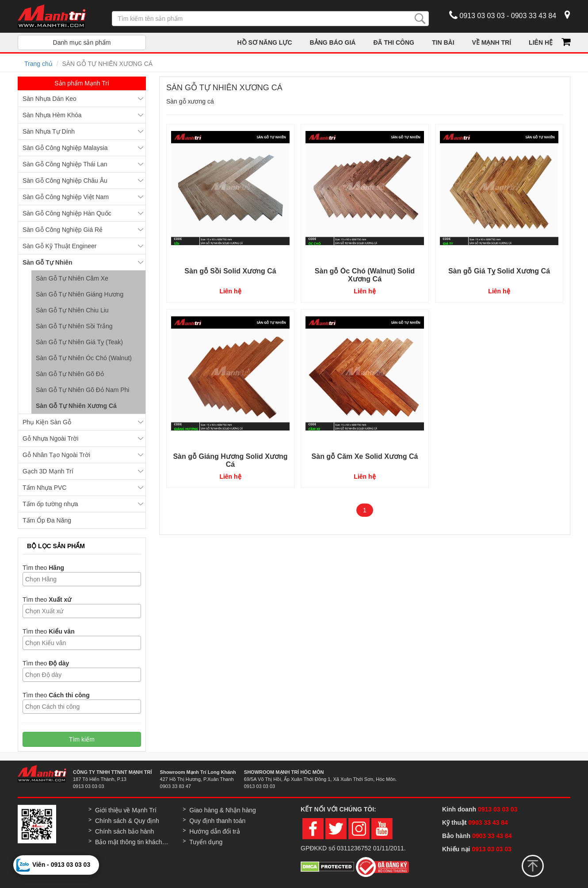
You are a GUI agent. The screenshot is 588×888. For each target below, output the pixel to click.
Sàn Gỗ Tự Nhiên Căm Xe (72, 278)
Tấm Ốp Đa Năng (47, 520)
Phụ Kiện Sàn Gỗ (47, 422)
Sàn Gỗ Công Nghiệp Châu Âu (65, 181)
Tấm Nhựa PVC (44, 488)
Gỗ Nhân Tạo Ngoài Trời (56, 455)
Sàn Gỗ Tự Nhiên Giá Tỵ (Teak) (79, 342)
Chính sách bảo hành (124, 831)
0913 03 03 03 (498, 809)
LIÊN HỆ (541, 42)
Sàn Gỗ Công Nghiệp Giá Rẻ (63, 230)
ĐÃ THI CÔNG (394, 42)
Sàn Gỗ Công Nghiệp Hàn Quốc (67, 213)
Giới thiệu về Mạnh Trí (126, 810)
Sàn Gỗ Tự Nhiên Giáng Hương (80, 294)
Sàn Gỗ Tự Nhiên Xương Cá (76, 406)
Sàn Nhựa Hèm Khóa (52, 115)
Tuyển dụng (206, 842)
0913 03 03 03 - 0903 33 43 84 (503, 15)
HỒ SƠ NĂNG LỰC (265, 42)
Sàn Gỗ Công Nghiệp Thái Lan (65, 164)
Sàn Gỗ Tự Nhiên (48, 262)
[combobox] (82, 579)
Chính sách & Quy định (127, 821)
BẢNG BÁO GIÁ (333, 42)
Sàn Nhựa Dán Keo (50, 99)
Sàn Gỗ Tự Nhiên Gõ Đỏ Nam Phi (82, 390)
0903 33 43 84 (489, 823)
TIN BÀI (443, 42)
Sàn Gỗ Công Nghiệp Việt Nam (66, 197)
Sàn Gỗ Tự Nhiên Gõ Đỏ (70, 374)
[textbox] (84, 579)
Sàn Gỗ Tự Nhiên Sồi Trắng (74, 326)
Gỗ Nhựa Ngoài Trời (50, 438)
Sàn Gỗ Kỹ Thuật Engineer (60, 246)
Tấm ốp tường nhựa (50, 504)
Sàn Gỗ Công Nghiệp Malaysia (65, 148)
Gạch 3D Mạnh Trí (48, 471)
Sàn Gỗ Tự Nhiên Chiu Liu (72, 310)
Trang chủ (38, 64)
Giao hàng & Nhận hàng (222, 810)
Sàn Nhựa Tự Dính (49, 131)
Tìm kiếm (82, 739)
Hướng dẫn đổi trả (214, 831)
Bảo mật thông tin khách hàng (132, 842)
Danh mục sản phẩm (82, 42)
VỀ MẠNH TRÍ (492, 42)
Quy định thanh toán (217, 821)
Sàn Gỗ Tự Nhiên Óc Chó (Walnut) (84, 358)
